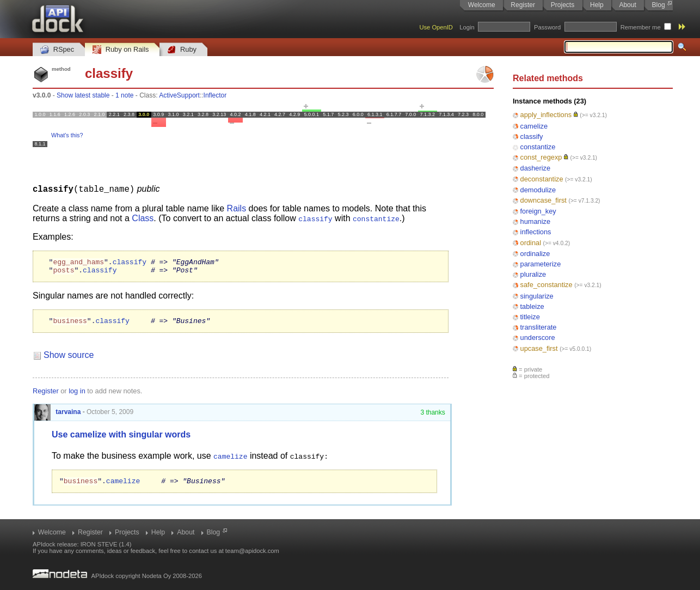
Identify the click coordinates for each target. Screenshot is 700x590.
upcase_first (539, 348)
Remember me (641, 27)
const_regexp (541, 157)
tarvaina (57, 416)
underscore (538, 337)
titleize (530, 317)
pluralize (533, 274)
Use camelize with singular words (121, 439)
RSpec (57, 50)
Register (523, 5)
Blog (659, 5)
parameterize (541, 264)
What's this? (67, 135)
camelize (534, 126)
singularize (537, 296)
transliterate (539, 327)
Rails (237, 208)
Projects (563, 5)
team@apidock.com (252, 551)
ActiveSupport (179, 95)
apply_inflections (546, 115)
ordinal (531, 243)
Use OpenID (436, 27)
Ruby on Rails (121, 50)
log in (77, 395)
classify (532, 136)
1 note (124, 95)
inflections (536, 232)
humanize (536, 221)
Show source (69, 359)
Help (597, 5)
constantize (538, 147)
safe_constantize (547, 285)
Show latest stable (83, 95)
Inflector (215, 95)
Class (143, 218)
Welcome (482, 5)
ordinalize (535, 254)
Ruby (182, 50)
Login (467, 27)
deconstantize (542, 179)
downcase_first (544, 200)
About (627, 5)
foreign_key (538, 211)
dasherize (536, 168)
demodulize (538, 190)
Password (547, 27)
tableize (532, 306)
